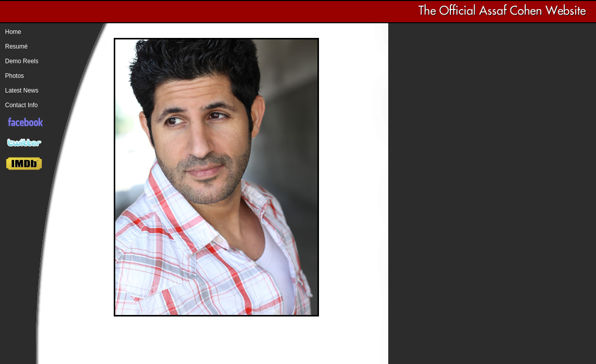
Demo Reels (22, 61)
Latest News (22, 90)
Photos (14, 76)
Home (13, 32)
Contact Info (21, 105)
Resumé (16, 47)
